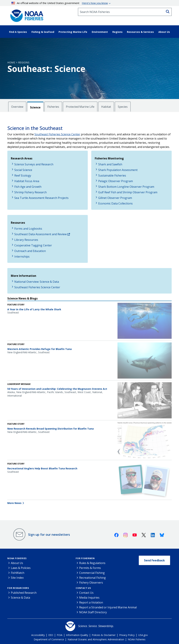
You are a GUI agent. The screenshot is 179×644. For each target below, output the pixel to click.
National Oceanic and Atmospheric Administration (96, 639)
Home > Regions (18, 62)
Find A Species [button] (18, 32)
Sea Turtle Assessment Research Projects (41, 198)
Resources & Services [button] (140, 32)
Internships (22, 257)
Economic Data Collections (115, 203)
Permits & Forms (90, 568)
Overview (17, 107)
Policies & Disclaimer (104, 635)
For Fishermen (85, 558)
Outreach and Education (30, 251)
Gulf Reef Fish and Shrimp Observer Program (128, 192)
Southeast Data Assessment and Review (40, 234)
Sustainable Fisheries (112, 175)
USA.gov (143, 635)
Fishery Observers (91, 583)
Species (123, 107)
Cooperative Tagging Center (33, 245)
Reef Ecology (23, 175)
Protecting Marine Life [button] (73, 32)
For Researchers (18, 588)
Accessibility (38, 635)
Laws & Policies (21, 568)
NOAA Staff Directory (93, 612)
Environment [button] (100, 32)
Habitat (106, 107)
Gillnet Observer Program (115, 198)
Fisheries (53, 107)
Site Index (17, 578)
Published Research (24, 593)
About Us (17, 563)
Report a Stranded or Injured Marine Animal (108, 607)
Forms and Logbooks (28, 229)
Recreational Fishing (92, 578)
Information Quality (77, 635)
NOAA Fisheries (17, 558)
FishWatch (18, 573)
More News (14, 503)
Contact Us (83, 588)
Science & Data (20, 598)
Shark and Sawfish (110, 164)
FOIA (60, 635)
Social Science (23, 170)
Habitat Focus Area (27, 181)
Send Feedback (154, 560)
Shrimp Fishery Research (31, 192)
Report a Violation (91, 602)
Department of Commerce (49, 639)
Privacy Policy (127, 635)
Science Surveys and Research (34, 164)
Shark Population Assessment (118, 170)
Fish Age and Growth (28, 187)
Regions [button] (117, 32)
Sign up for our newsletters (49, 535)
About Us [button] (164, 32)
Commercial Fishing (92, 573)
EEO (51, 635)
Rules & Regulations (92, 563)
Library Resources (26, 240)
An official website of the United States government (60, 3)
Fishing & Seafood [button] (43, 32)
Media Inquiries (89, 598)
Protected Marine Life (80, 107)
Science (35, 107)
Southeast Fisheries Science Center (57, 134)
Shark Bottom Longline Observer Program (126, 187)
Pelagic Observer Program (116, 181)
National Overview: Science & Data (37, 282)
